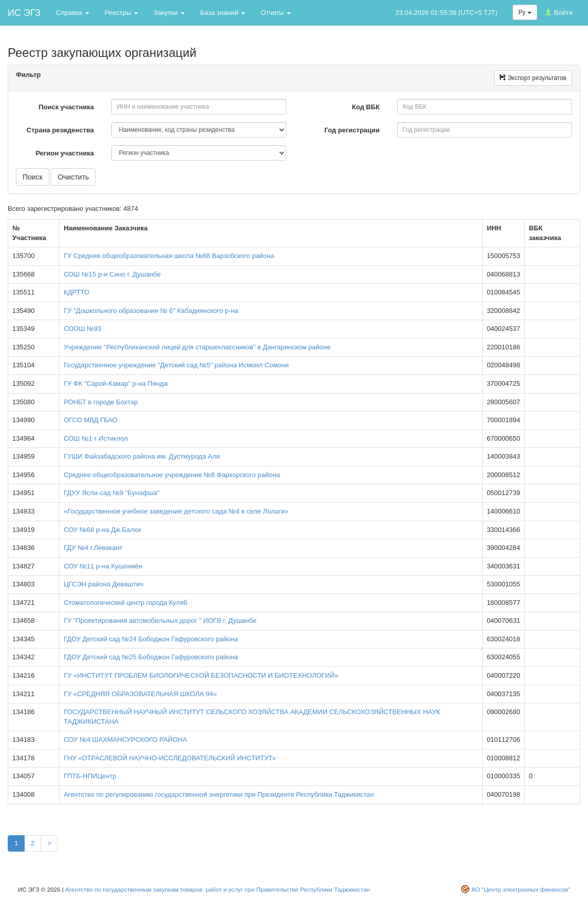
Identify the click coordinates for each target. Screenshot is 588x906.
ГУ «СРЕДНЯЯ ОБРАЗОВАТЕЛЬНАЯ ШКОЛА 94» (140, 694)
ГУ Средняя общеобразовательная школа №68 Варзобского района (169, 256)
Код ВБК (367, 107)
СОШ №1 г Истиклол (96, 438)
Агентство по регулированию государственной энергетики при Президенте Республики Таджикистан (219, 794)
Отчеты (276, 13)
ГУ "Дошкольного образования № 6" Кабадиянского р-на (151, 311)
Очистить (73, 177)
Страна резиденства (61, 130)
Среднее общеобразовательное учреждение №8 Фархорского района (172, 475)
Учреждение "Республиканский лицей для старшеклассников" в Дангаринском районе (197, 347)
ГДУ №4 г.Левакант (93, 548)
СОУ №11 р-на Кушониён (103, 566)
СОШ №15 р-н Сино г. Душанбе (112, 274)
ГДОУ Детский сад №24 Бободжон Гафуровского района (151, 639)
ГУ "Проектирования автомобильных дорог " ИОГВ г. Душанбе (160, 621)
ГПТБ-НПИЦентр (90, 776)
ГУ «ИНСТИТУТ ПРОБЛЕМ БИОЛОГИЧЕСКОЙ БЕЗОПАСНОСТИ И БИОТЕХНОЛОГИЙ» (201, 675)
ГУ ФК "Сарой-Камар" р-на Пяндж (116, 383)
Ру (525, 12)
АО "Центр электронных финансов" (521, 889)
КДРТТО (76, 292)
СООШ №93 (82, 329)
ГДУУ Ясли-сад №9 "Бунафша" (112, 493)
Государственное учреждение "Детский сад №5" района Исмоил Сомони (176, 365)
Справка (73, 13)
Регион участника (65, 153)
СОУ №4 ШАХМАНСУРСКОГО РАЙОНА (125, 740)
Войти (559, 13)
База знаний (223, 13)
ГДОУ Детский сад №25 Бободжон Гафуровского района (151, 657)
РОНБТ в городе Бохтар (101, 402)
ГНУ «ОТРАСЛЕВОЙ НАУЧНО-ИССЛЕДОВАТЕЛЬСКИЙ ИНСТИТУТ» (170, 758)
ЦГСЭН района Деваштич (103, 584)
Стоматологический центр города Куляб (125, 603)
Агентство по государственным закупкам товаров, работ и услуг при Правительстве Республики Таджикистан (218, 889)
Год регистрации (353, 130)
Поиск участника (67, 107)
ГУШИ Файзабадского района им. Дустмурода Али (142, 456)
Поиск (33, 177)
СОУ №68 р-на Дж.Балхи (102, 530)
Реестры (121, 13)
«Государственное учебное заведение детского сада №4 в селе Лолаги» (176, 511)
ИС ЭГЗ (24, 13)
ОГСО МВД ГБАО (91, 420)
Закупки (169, 13)
